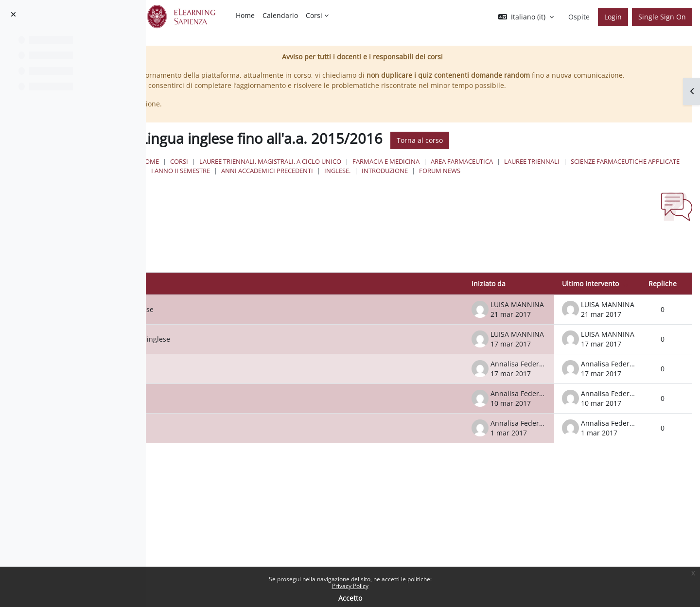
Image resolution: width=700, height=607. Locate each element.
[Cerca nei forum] (240, 271)
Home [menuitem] (245, 15)
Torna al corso (561, 151)
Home (290, 172)
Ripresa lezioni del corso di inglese (266, 329)
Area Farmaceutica (603, 172)
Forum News (370, 191)
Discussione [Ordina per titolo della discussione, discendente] (221, 303)
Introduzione (315, 191)
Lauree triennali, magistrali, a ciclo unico (411, 172)
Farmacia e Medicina (527, 172)
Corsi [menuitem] (314, 15)
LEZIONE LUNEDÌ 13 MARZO (254, 418)
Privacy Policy (350, 586)
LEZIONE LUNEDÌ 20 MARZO (254, 389)
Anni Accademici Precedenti (595, 181)
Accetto (350, 598)
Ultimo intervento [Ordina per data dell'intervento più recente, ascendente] (590, 303)
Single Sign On (662, 17)
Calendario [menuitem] (280, 15)
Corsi (320, 172)
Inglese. (665, 181)
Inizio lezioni (230, 448)
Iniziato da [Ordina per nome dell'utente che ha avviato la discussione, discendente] (489, 303)
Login (613, 17)
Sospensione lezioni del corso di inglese (274, 359)
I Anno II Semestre (508, 181)
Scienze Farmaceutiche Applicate (413, 181)
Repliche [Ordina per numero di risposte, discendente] (663, 303)
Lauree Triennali (320, 181)
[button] (526, 17)
